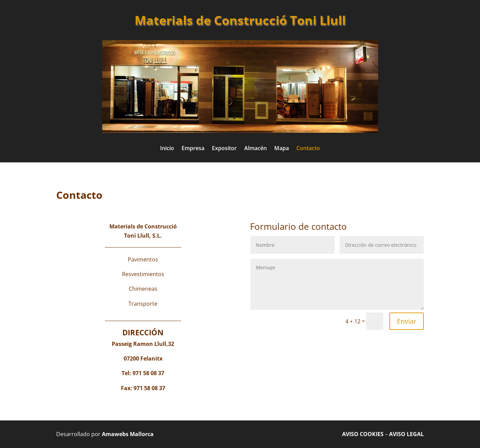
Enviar (407, 321)
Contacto (308, 149)
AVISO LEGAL (406, 434)
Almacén (256, 149)
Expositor (224, 149)
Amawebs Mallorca (128, 434)
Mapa (282, 149)
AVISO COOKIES (363, 434)
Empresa (193, 149)
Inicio (167, 149)
